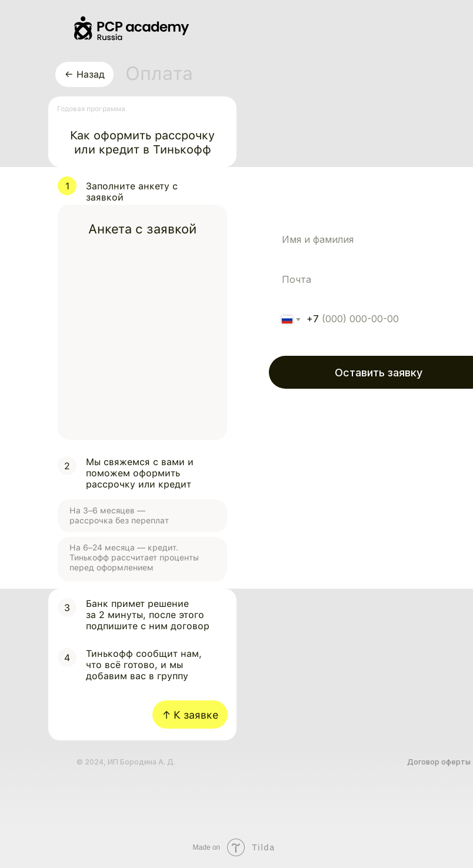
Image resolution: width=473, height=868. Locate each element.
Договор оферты (439, 762)
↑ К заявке (190, 715)
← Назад (85, 74)
